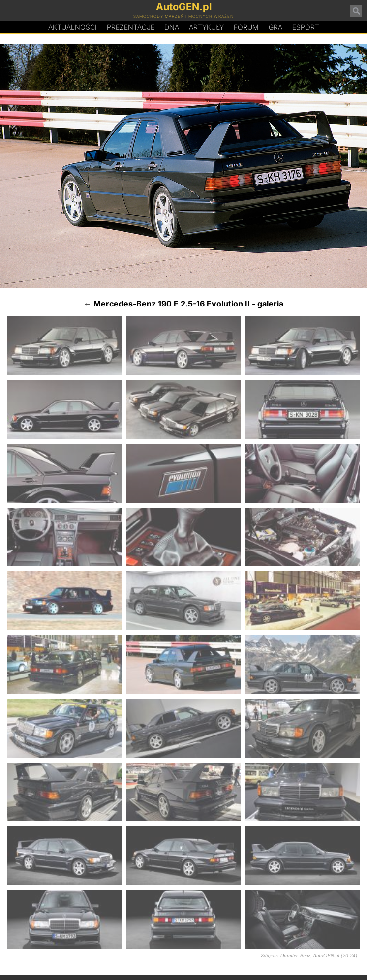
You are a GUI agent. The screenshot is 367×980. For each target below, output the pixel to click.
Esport (306, 27)
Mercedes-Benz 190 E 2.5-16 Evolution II (172, 304)
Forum (246, 27)
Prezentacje (131, 27)
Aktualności (73, 27)
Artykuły (206, 27)
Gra (275, 27)
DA (172, 27)
